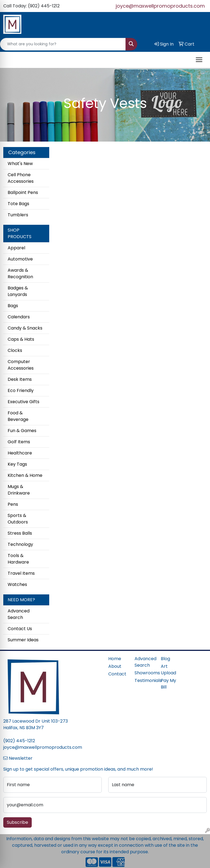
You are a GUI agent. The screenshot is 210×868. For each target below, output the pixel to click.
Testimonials (144, 680)
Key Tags (17, 464)
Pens (13, 504)
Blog (165, 659)
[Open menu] (199, 60)
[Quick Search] (63, 44)
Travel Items (21, 573)
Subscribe (17, 822)
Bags (13, 306)
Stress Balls (20, 533)
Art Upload (168, 670)
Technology (20, 544)
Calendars (19, 317)
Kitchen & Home (25, 475)
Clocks (15, 350)
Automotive (20, 259)
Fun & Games (22, 431)
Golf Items (19, 442)
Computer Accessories (21, 365)
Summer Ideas (23, 640)
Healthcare (20, 453)
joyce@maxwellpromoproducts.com (160, 6)
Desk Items (20, 379)
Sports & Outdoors (18, 519)
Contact (117, 674)
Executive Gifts (24, 402)
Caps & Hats (21, 339)
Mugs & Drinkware (19, 490)
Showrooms (144, 673)
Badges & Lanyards (18, 291)
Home (115, 659)
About (115, 666)
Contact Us (20, 629)
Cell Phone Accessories (21, 178)
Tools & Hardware (18, 559)
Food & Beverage (18, 416)
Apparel (16, 248)
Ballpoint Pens (23, 192)
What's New (20, 164)
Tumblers (18, 215)
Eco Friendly (21, 390)
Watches (17, 584)
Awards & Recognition (20, 273)
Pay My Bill (168, 684)
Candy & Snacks (25, 328)
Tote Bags (18, 204)
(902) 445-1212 (19, 741)
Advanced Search (19, 614)
